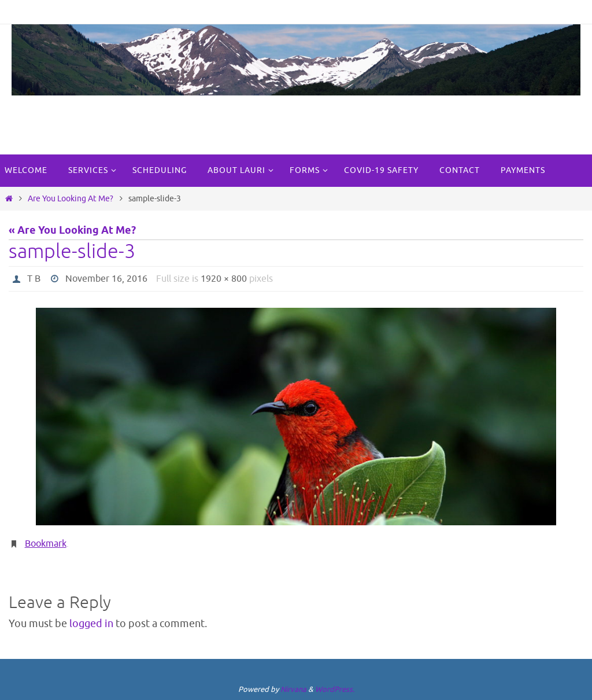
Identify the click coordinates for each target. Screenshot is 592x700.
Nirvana (293, 689)
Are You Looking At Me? (71, 198)
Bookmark (46, 544)
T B (34, 279)
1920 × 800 (224, 279)
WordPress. (335, 689)
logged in (91, 624)
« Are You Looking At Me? (72, 231)
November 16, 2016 (106, 279)
